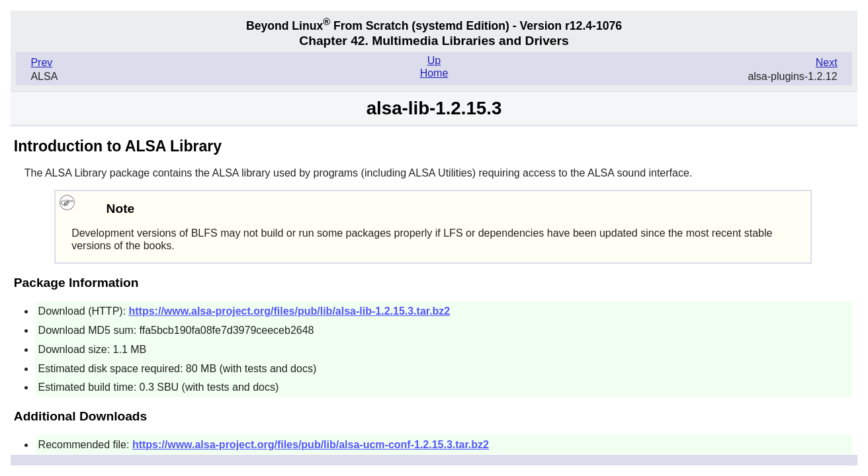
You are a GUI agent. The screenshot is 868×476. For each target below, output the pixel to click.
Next (827, 62)
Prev (41, 62)
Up (434, 60)
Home (434, 73)
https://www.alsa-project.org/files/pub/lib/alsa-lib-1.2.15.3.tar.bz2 (290, 311)
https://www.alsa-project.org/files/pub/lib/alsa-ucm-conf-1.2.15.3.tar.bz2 (311, 445)
